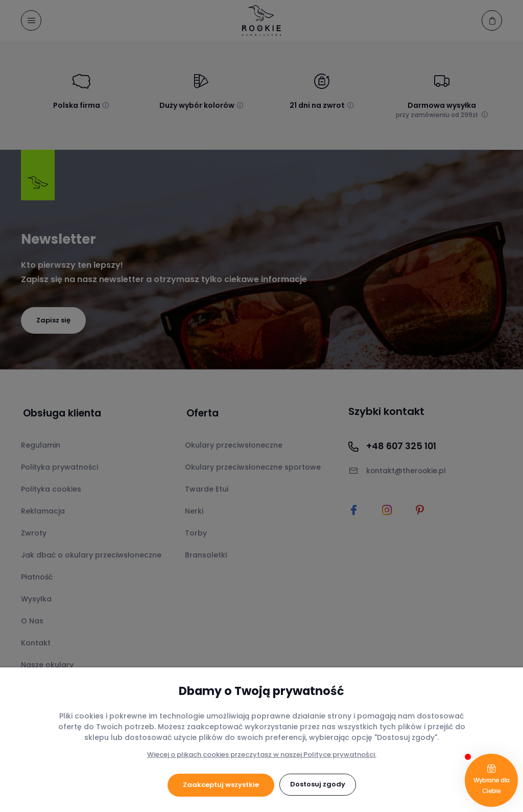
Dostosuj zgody (318, 785)
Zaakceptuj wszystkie (221, 785)
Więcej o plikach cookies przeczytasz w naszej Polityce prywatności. (262, 755)
